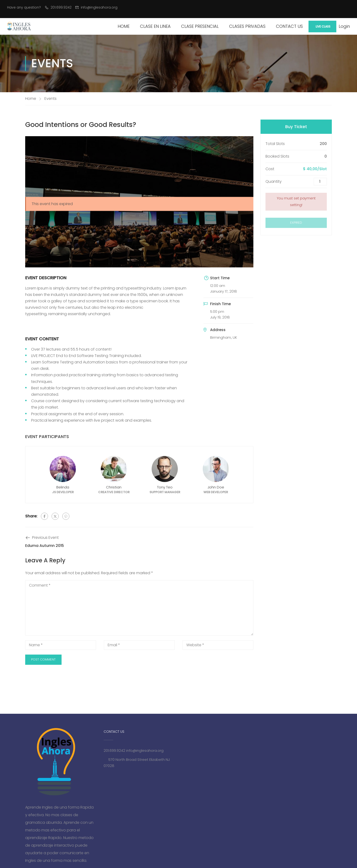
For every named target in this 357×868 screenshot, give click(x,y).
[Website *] (218, 645)
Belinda (63, 487)
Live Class (323, 27)
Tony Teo (165, 487)
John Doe (216, 487)
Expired (296, 223)
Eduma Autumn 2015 (45, 546)
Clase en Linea (155, 26)
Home (124, 26)
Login (344, 26)
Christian (114, 487)
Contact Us (289, 26)
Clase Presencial (200, 26)
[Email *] (139, 645)
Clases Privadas (247, 26)
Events (51, 99)
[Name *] (61, 645)
